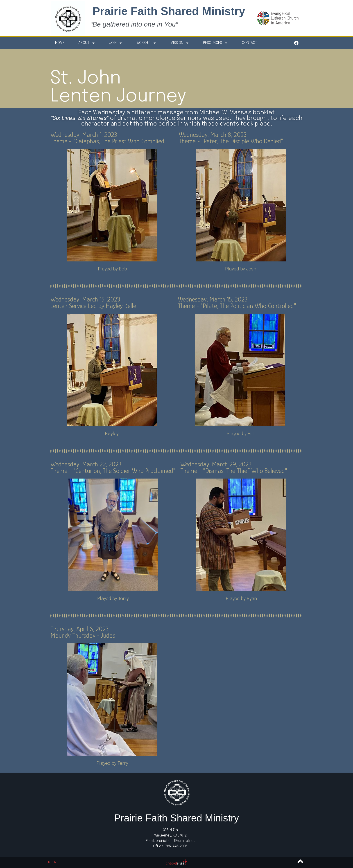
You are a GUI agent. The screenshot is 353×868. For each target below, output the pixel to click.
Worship (146, 43)
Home (60, 43)
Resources (215, 43)
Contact (249, 43)
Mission (180, 43)
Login (52, 862)
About (87, 43)
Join (116, 43)
